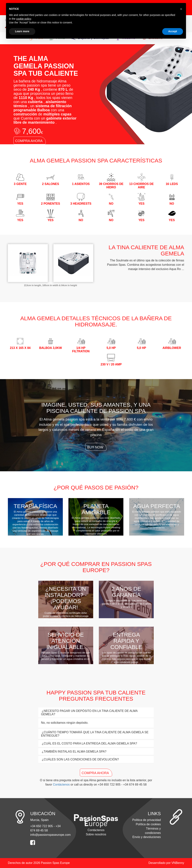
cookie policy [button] (24, 19)
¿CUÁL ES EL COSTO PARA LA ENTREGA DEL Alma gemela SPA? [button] (89, 743)
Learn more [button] (22, 31)
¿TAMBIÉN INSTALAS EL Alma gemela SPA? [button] (74, 752)
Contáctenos (61, 785)
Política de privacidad (146, 820)
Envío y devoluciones (147, 837)
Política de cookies (148, 824)
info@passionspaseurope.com (50, 835)
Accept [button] (173, 31)
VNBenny (178, 863)
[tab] (96, 713)
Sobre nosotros (96, 834)
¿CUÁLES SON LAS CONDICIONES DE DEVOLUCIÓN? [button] (80, 759)
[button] (181, 9)
